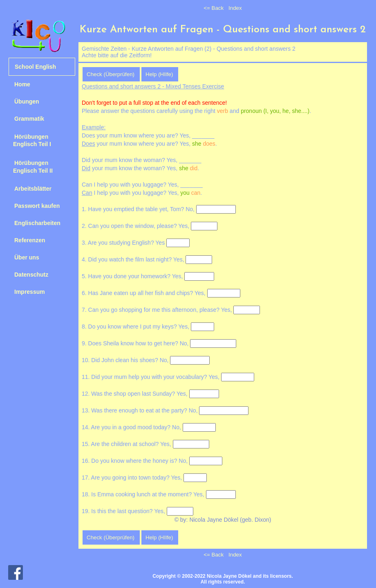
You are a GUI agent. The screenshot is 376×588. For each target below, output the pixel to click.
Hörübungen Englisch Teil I (30, 140)
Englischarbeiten (37, 223)
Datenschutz (31, 275)
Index (235, 8)
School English (35, 67)
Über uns (27, 257)
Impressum (30, 292)
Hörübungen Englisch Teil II (31, 167)
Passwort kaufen (37, 206)
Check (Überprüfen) (111, 74)
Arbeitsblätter (33, 189)
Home (22, 84)
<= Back (214, 8)
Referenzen (30, 240)
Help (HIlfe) (159, 74)
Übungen (27, 101)
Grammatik (29, 119)
